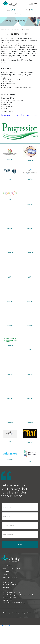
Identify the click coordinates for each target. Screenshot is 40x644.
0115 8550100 (7, 600)
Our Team (6, 571)
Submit (20, 544)
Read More (10, 159)
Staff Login (20, 14)
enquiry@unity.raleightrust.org (14, 603)
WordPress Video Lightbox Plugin (7, 626)
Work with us (7, 565)
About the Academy (10, 577)
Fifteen (28, 613)
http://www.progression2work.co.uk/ (19, 115)
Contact (8, 10)
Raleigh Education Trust (11, 568)
